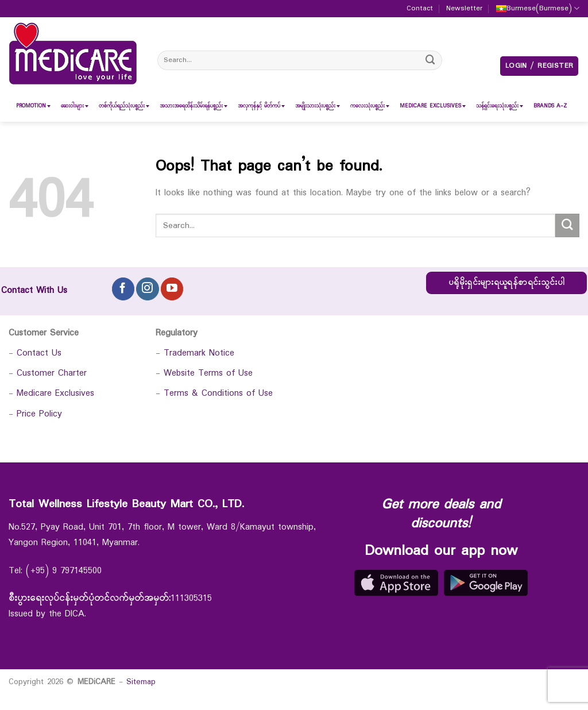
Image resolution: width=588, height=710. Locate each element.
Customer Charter (52, 373)
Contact (420, 9)
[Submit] (431, 60)
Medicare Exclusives (55, 393)
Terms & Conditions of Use (218, 393)
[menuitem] (31, 106)
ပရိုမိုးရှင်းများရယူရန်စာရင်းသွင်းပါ (506, 283)
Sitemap (141, 682)
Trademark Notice (199, 353)
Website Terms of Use (208, 373)
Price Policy (39, 414)
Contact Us (39, 353)
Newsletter (464, 9)
